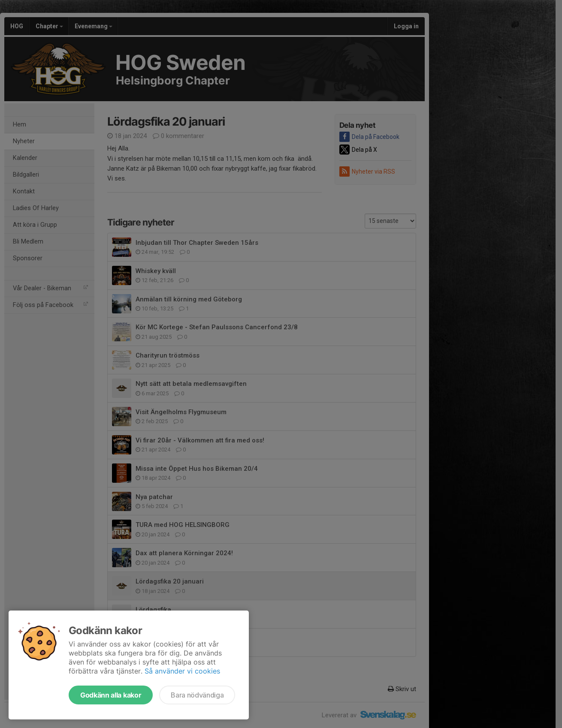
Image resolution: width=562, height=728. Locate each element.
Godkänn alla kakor (111, 695)
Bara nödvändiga (197, 695)
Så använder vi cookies (182, 671)
